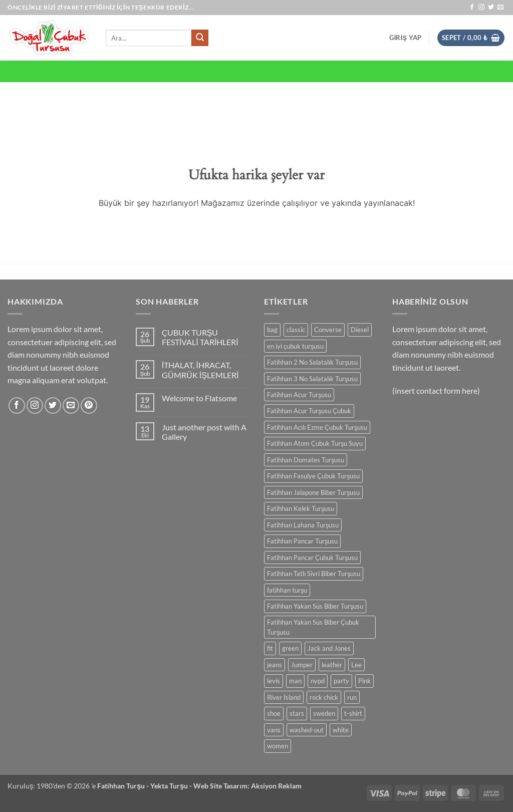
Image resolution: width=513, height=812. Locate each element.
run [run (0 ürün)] (352, 697)
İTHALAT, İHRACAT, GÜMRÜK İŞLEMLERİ (200, 370)
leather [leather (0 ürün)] (332, 665)
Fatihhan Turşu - (124, 786)
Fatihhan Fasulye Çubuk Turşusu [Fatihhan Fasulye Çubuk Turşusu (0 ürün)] (313, 476)
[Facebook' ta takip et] (472, 8)
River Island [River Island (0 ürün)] (284, 697)
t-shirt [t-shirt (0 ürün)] (353, 713)
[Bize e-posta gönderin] (500, 8)
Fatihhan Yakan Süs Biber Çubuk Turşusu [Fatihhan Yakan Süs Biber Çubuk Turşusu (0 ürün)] (313, 627)
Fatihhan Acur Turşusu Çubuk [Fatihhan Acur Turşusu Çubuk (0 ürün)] (309, 411)
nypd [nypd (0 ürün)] (318, 681)
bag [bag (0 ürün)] (272, 330)
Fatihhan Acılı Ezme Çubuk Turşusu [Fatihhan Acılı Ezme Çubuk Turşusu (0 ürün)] (317, 427)
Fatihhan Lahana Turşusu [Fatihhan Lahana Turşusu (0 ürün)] (303, 525)
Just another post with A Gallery (204, 432)
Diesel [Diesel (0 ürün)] (360, 330)
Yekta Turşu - (172, 786)
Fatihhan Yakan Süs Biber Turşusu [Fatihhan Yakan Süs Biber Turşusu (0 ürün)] (315, 606)
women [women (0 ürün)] (278, 746)
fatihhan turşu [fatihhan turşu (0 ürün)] (287, 590)
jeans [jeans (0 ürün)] (275, 665)
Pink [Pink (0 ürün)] (364, 681)
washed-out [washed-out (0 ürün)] (307, 730)
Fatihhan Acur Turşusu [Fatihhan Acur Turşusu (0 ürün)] (299, 395)
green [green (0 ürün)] (290, 648)
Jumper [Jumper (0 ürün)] (302, 665)
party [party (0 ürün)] (341, 681)
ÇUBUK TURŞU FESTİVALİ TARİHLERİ (200, 337)
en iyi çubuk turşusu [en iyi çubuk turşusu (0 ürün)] (295, 346)
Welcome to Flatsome (199, 398)
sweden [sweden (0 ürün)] (324, 713)
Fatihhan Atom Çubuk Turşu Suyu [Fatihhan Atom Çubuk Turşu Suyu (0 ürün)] (315, 443)
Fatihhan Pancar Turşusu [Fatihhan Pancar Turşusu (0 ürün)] (302, 541)
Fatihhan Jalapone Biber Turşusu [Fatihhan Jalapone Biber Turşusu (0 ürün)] (313, 492)
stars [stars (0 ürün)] (297, 713)
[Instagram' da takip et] (481, 8)
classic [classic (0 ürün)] (296, 330)
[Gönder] (200, 38)
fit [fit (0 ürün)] (270, 648)
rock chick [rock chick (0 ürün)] (324, 697)
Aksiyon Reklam (276, 786)
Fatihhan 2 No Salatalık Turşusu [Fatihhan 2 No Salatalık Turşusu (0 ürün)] (312, 362)
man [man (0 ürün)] (295, 681)
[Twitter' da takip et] (491, 8)
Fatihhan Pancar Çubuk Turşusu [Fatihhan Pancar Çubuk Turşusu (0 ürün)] (312, 558)
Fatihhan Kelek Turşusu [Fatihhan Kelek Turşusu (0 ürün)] (301, 508)
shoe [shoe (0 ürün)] (274, 713)
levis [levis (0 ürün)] (274, 681)
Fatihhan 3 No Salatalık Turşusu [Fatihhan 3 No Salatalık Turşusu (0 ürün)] (312, 379)
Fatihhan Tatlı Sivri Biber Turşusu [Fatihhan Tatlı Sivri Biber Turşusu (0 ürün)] (314, 574)
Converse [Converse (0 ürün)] (328, 330)
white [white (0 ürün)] (341, 730)
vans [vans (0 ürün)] (274, 730)
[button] (405, 38)
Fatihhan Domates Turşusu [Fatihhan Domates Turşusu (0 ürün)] (306, 460)
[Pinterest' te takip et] (89, 405)
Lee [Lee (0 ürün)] (356, 665)
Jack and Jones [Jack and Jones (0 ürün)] (329, 648)
